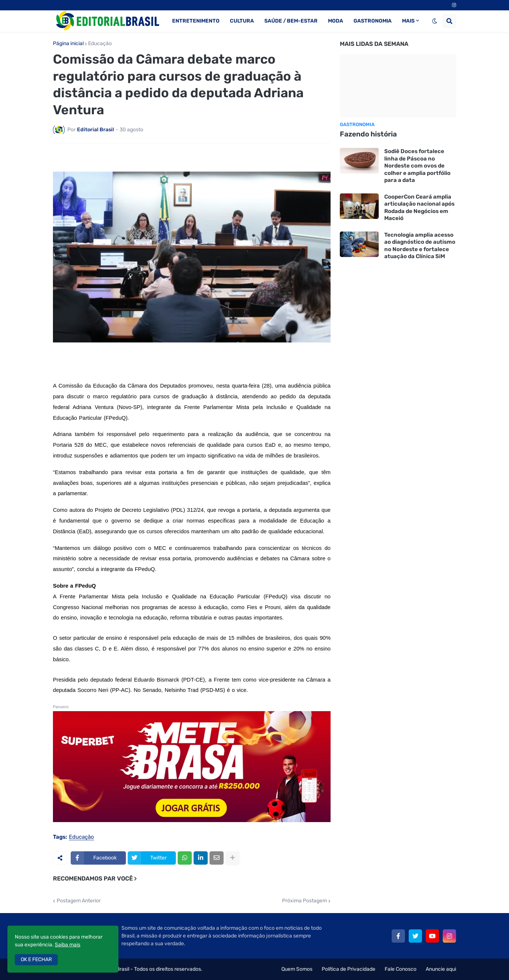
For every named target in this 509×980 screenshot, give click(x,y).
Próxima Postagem (304, 901)
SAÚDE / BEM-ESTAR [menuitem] (291, 21)
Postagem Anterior (79, 901)
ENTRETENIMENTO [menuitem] (196, 21)
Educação (100, 44)
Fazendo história (368, 134)
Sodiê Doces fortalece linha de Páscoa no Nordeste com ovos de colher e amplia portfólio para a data (417, 166)
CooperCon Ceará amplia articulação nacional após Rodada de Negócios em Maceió (419, 208)
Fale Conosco (401, 969)
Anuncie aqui (441, 969)
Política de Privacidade (349, 969)
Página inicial (68, 44)
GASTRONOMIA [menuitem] (373, 21)
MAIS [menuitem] (408, 21)
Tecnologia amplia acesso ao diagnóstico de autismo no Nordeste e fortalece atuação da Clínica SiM (420, 246)
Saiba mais (68, 945)
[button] (435, 21)
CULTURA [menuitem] (242, 21)
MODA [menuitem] (336, 21)
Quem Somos (297, 969)
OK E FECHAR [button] (36, 959)
